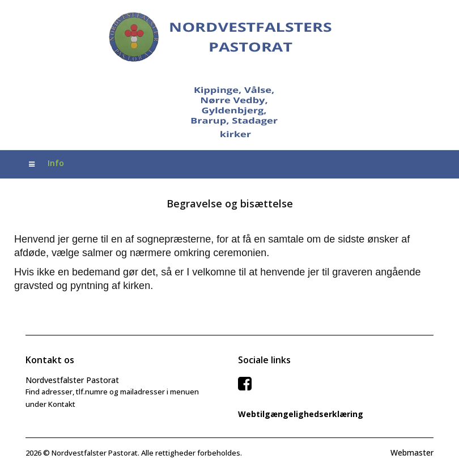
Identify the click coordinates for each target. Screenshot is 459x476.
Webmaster (412, 452)
